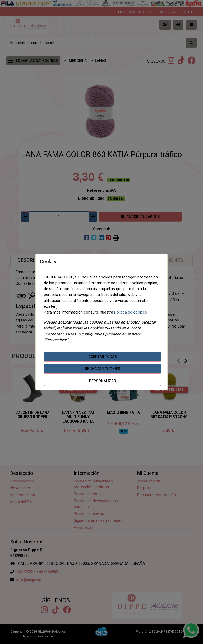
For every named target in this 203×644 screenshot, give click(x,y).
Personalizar (103, 381)
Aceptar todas (103, 357)
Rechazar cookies (103, 369)
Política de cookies (131, 312)
